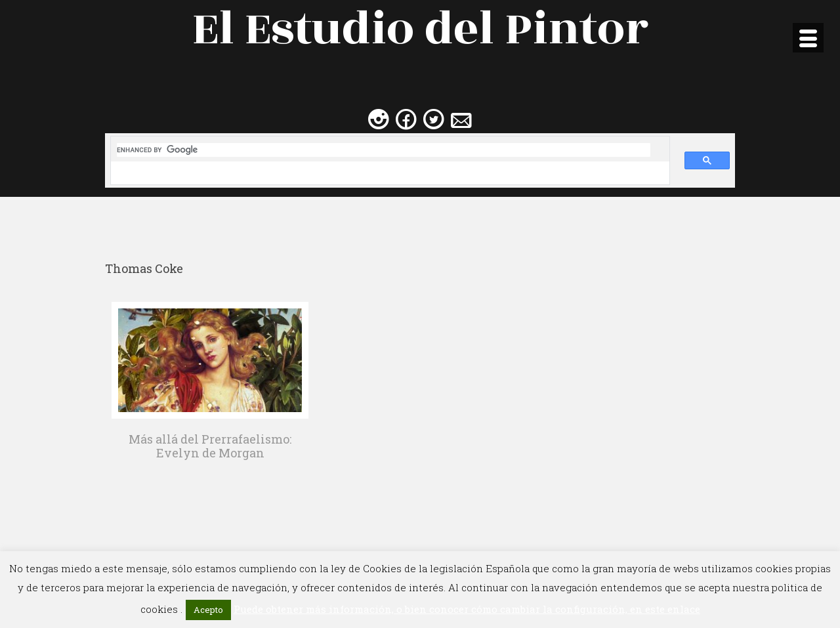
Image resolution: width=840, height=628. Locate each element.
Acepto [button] (208, 610)
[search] (384, 150)
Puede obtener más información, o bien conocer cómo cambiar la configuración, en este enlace (467, 609)
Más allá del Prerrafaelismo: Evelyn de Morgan (210, 446)
